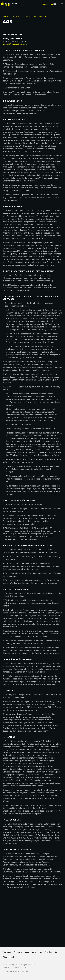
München (49, 952)
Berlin (34, 952)
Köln (41, 952)
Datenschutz (18, 967)
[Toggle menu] (62, 4)
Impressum (7, 967)
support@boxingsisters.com (15, 44)
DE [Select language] (55, 4)
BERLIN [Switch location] (46, 4)
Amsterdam (7, 952)
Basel (27, 952)
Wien (5, 957)
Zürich (12, 957)
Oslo (57, 952)
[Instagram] (27, 971)
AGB (27, 967)
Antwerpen (18, 952)
